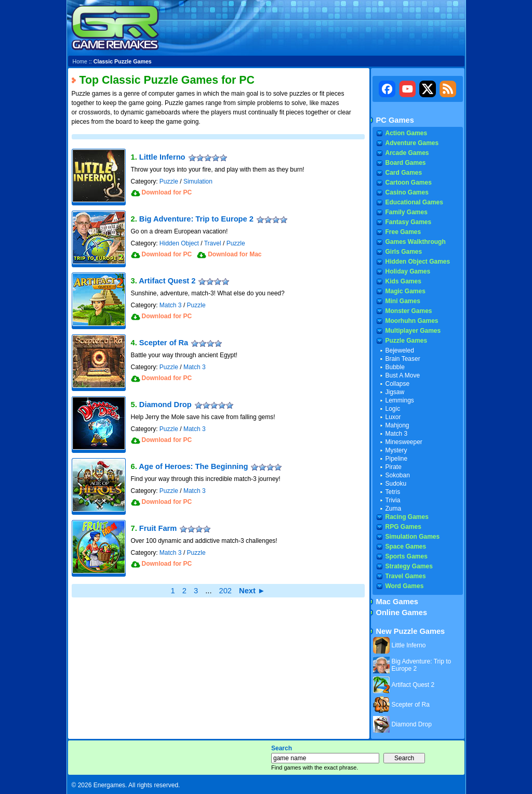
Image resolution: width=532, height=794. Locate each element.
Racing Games (407, 517)
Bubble (395, 367)
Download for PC (167, 192)
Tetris (393, 492)
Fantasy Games (409, 222)
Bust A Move (403, 375)
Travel (213, 243)
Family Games (407, 212)
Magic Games (405, 291)
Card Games (404, 173)
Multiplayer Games (413, 331)
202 (225, 591)
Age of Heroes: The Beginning (193, 466)
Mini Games (403, 301)
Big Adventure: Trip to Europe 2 (196, 219)
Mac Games (397, 602)
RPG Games (403, 527)
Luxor (393, 417)
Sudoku (396, 484)
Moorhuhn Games (412, 321)
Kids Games (403, 281)
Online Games (402, 613)
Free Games (403, 232)
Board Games (406, 163)
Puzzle (169, 181)
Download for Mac (235, 254)
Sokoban (398, 475)
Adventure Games (412, 143)
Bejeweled (400, 350)
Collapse (398, 384)
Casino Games (407, 192)
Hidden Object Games (418, 262)
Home (80, 61)
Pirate (394, 467)
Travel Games (406, 576)
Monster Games (409, 311)
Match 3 (171, 305)
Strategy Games (409, 566)
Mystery (396, 450)
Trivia (393, 500)
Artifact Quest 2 (167, 281)
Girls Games (404, 252)
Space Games (406, 546)
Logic (393, 409)
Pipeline (397, 459)
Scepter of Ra (164, 343)
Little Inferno (162, 157)
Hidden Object (179, 243)
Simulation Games (413, 537)
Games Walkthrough (416, 242)
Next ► (252, 591)
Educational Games (414, 202)
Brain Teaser (403, 359)
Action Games (407, 133)
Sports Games (407, 556)
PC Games (395, 120)
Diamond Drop (165, 405)
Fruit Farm (158, 528)
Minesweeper (404, 442)
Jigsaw (395, 392)
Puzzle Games (407, 341)
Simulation (198, 181)
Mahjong (397, 425)
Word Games (405, 586)
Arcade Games (407, 153)
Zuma (394, 509)
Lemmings (400, 400)
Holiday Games (408, 271)
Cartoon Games (409, 183)
